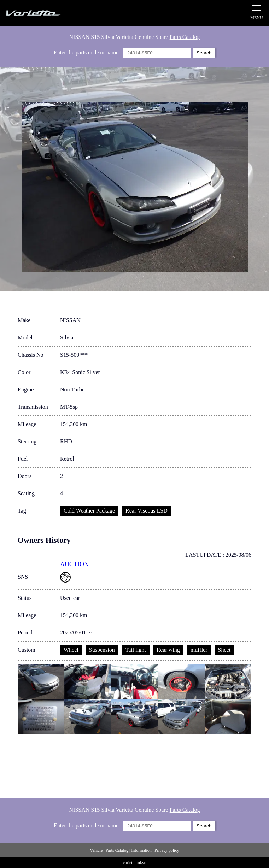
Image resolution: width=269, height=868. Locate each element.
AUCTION (74, 564)
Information (141, 850)
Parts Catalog (185, 37)
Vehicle (96, 850)
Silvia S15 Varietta (49, 13)
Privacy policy (167, 850)
